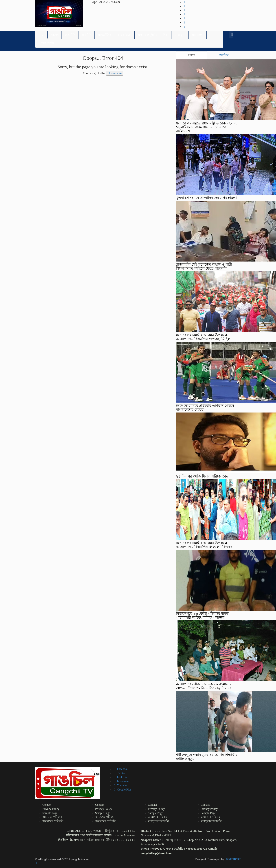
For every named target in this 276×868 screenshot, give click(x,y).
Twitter (119, 773)
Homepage (115, 73)
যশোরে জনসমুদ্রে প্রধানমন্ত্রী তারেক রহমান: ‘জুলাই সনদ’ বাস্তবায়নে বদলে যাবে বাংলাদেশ (206, 127)
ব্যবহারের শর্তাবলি (53, 821)
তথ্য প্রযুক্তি (48, 43)
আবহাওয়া (197, 35)
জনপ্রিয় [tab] (224, 55)
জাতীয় (55, 35)
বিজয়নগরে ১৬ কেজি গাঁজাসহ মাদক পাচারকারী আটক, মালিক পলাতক (202, 616)
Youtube (120, 785)
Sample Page (50, 813)
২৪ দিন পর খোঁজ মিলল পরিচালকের (202, 476)
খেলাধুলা (180, 35)
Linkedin (120, 777)
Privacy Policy (51, 809)
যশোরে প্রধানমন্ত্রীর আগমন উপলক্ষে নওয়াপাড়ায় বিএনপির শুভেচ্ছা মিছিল (203, 337)
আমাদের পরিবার (52, 817)
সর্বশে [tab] (191, 55)
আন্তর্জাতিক (104, 35)
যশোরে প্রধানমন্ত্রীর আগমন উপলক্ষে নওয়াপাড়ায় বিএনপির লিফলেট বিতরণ (204, 545)
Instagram (121, 781)
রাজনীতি (70, 35)
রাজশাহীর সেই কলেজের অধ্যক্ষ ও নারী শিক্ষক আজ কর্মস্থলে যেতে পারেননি (204, 266)
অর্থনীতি (86, 35)
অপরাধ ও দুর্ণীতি (147, 35)
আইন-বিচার (124, 35)
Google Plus (122, 790)
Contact (47, 805)
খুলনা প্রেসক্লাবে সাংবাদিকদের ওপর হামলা (206, 198)
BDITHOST (233, 859)
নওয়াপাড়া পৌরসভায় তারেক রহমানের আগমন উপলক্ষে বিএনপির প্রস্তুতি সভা (204, 686)
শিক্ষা (166, 35)
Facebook (121, 769)
